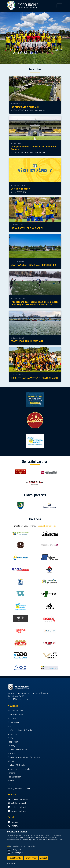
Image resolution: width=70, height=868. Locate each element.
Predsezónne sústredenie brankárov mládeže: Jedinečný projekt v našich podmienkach (35, 303)
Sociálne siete (14, 722)
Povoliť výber (31, 858)
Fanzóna (11, 773)
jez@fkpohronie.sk (18, 803)
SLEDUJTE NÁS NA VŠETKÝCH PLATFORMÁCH (34, 378)
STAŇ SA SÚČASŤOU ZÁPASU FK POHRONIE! (33, 265)
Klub (10, 726)
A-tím (10, 738)
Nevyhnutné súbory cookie (23, 846)
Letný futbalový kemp (17, 750)
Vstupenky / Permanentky (19, 769)
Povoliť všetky (15, 858)
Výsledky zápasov (20, 189)
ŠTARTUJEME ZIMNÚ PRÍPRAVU (27, 341)
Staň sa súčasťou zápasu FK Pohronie (24, 757)
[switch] (9, 850)
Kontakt (11, 781)
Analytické (16, 850)
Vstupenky (12, 734)
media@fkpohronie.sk (47, 526)
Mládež (11, 761)
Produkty (12, 719)
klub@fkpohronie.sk (19, 799)
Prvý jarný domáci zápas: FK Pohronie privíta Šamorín (34, 148)
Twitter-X (15, 826)
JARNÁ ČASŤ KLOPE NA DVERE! (27, 228)
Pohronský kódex (15, 715)
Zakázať (44, 858)
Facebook (15, 822)
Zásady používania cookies (19, 789)
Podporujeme (14, 742)
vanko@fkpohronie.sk (20, 811)
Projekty (11, 746)
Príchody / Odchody (16, 765)
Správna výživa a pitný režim (20, 730)
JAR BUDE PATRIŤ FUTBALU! (25, 107)
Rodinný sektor (14, 777)
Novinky (11, 754)
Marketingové (18, 853)
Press (10, 785)
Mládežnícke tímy (15, 711)
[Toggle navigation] (60, 6)
